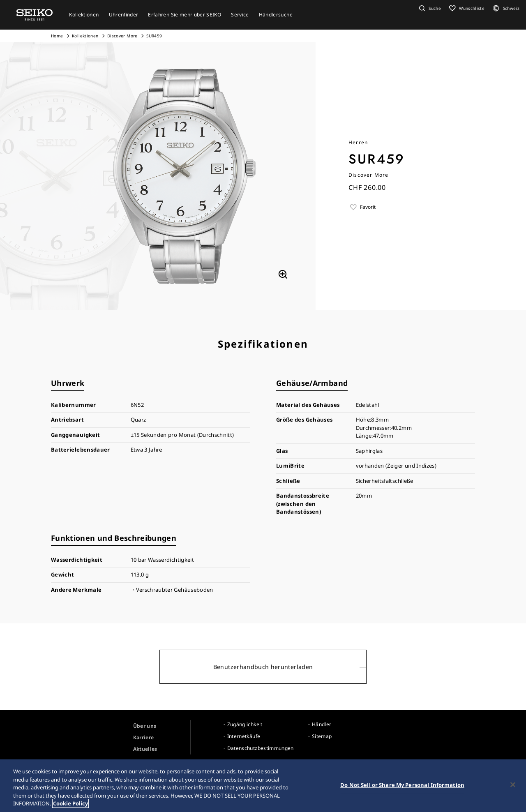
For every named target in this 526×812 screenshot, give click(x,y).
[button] (429, 8)
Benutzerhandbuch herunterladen (263, 667)
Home (57, 36)
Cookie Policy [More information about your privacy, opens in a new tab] (70, 804)
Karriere (144, 737)
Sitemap (322, 736)
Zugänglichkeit (245, 724)
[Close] (513, 785)
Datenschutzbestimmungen (261, 748)
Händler (322, 724)
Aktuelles (145, 749)
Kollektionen (85, 36)
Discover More (122, 36)
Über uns (145, 726)
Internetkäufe (244, 736)
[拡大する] (283, 274)
